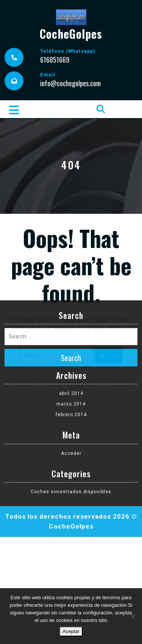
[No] (133, 616)
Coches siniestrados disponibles (71, 411)
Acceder (71, 373)
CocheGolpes (71, 34)
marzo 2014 (71, 324)
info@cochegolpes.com (70, 83)
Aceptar (71, 631)
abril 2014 (71, 313)
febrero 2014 (71, 335)
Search (71, 277)
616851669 (55, 60)
